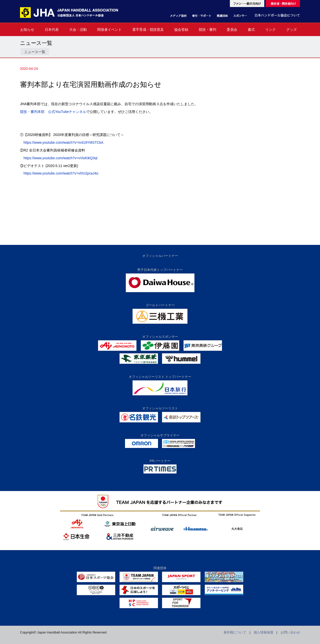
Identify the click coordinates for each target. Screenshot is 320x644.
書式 (251, 30)
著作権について (235, 632)
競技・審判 (207, 30)
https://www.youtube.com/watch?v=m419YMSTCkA (63, 142)
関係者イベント (109, 30)
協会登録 (181, 30)
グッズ (291, 30)
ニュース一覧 (35, 52)
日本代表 (52, 30)
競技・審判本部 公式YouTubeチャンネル (53, 112)
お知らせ (27, 30)
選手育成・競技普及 (148, 30)
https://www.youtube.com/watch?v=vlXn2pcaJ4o (61, 173)
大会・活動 (78, 30)
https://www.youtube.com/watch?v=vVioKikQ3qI (60, 158)
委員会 (232, 30)
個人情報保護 (263, 632)
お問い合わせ (290, 632)
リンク (270, 30)
